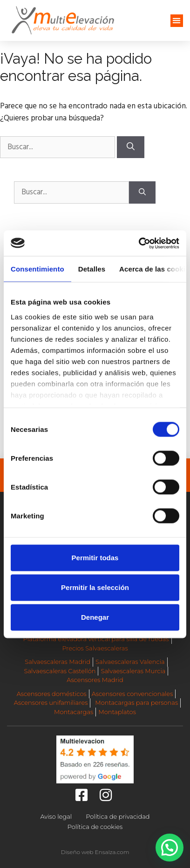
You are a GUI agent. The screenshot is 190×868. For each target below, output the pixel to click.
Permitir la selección (95, 587)
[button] (177, 21)
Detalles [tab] (92, 269)
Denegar (95, 617)
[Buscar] (131, 147)
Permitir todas (95, 558)
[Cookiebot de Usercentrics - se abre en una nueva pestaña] (139, 243)
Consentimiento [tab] (37, 269)
